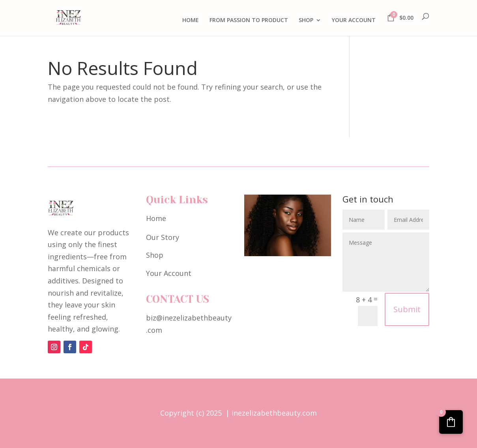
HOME (191, 21)
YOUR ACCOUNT (354, 21)
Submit (407, 309)
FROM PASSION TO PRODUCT (249, 21)
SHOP (306, 21)
